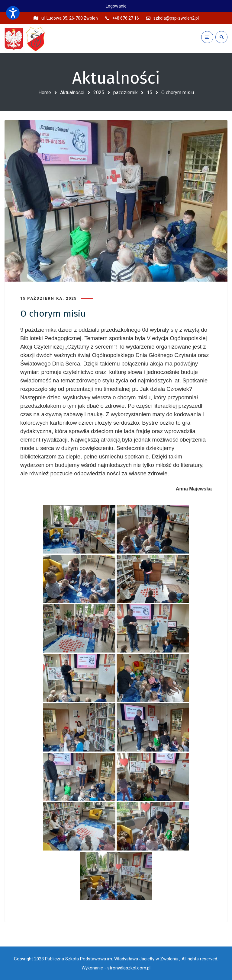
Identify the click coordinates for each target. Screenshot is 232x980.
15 (150, 93)
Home (45, 93)
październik (126, 93)
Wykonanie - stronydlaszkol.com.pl (116, 968)
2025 (99, 93)
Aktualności (72, 93)
